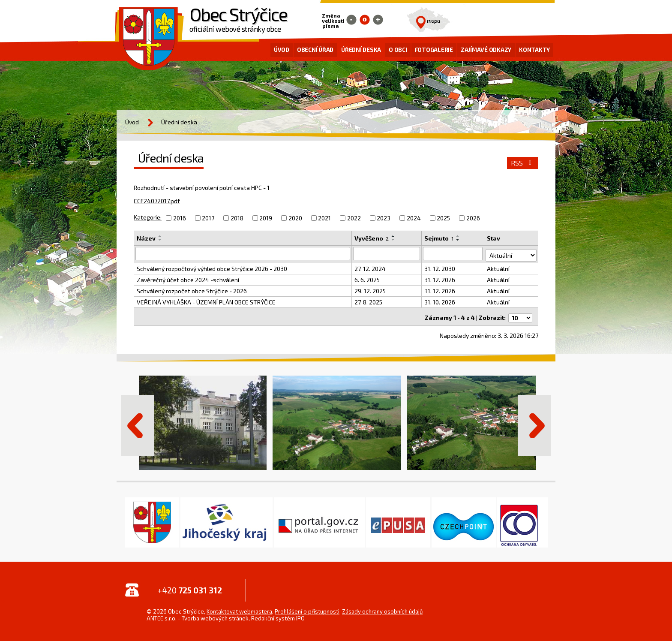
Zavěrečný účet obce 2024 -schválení (188, 278)
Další (534, 421)
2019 (266, 218)
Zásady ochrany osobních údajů (382, 607)
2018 (237, 218)
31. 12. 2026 (440, 278)
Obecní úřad (315, 50)
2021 (324, 218)
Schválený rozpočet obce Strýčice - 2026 (192, 289)
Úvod (282, 50)
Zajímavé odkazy (486, 50)
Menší (351, 20)
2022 (354, 218)
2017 (208, 218)
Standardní (365, 20)
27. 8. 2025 (369, 300)
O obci (398, 50)
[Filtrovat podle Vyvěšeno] (387, 253)
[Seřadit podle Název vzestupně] (160, 236)
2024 (414, 218)
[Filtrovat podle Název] (243, 253)
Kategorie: (148, 217)
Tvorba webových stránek (215, 614)
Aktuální (499, 267)
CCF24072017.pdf (157, 201)
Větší (378, 20)
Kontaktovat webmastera (239, 607)
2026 (473, 218)
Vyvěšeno (372, 238)
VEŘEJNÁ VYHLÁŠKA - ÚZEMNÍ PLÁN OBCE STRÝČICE (206, 300)
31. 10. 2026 (440, 300)
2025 (443, 218)
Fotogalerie (434, 50)
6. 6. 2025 (367, 278)
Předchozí (138, 421)
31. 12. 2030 (440, 267)
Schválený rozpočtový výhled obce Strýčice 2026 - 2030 (212, 267)
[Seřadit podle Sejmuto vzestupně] (459, 236)
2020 (295, 218)
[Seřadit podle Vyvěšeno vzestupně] (394, 236)
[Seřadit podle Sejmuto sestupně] (459, 240)
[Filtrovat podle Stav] (511, 253)
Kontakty (534, 50)
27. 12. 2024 (370, 267)
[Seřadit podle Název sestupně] (160, 240)
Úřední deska (361, 50)
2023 (384, 218)
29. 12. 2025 (370, 289)
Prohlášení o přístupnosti (307, 607)
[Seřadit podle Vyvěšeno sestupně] (394, 240)
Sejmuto (439, 238)
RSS (523, 163)
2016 (180, 218)
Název (146, 238)
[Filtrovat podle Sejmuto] (453, 253)
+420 (190, 586)
